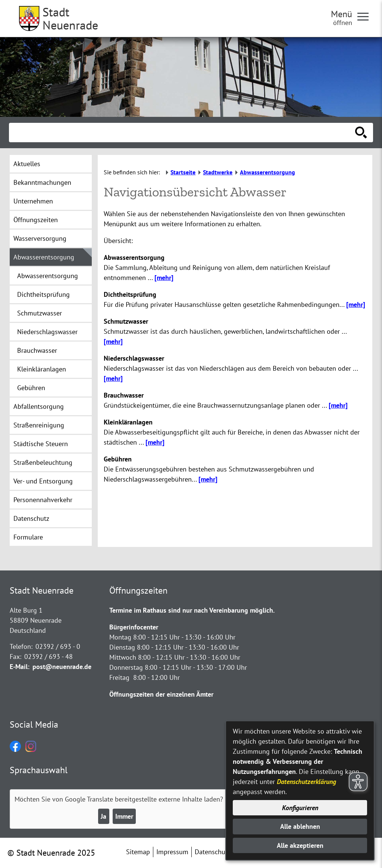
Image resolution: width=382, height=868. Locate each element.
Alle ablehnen (300, 826)
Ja (104, 816)
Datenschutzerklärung (306, 782)
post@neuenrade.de (62, 667)
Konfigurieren (300, 808)
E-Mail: (20, 667)
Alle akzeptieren (300, 845)
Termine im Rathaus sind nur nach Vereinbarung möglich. (192, 610)
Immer (124, 816)
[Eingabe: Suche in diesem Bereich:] (183, 133)
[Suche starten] (361, 133)
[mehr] (164, 278)
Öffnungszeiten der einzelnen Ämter (161, 694)
